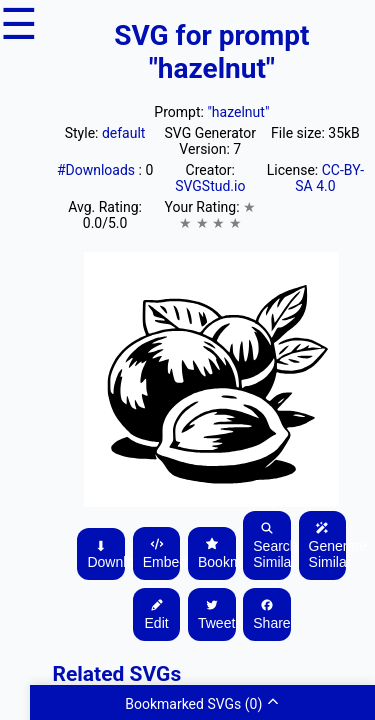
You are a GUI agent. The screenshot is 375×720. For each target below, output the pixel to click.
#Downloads (98, 170)
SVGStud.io (210, 186)
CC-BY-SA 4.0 (329, 178)
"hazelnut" (238, 112)
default (124, 133)
